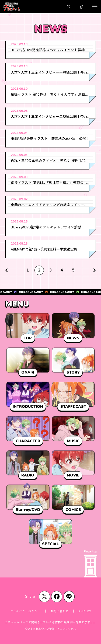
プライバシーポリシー (25, 611)
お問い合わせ (59, 611)
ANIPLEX (85, 611)
